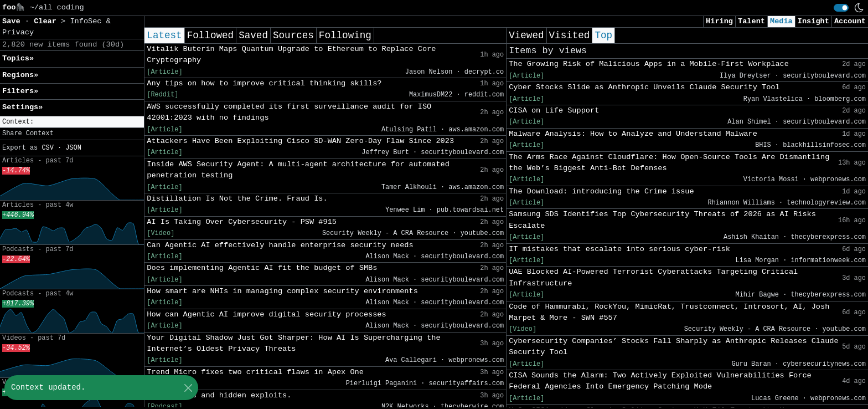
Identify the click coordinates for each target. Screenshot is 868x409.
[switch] (841, 8)
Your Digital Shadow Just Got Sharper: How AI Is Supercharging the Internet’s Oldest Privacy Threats (293, 343)
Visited (570, 35)
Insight (813, 21)
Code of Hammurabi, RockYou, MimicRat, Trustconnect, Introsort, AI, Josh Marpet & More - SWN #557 (669, 312)
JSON (73, 148)
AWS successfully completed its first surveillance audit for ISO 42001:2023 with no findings (289, 112)
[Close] (188, 388)
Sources (293, 35)
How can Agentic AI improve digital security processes (266, 315)
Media (781, 21)
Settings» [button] (22, 107)
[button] (72, 122)
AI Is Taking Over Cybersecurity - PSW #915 (242, 222)
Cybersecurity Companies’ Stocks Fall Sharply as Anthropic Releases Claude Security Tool (674, 347)
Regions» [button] (20, 75)
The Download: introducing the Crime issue (601, 191)
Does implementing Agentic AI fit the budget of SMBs (262, 268)
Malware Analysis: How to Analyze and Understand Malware (633, 134)
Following (345, 35)
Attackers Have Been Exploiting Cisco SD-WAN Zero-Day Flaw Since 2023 (300, 141)
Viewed (526, 35)
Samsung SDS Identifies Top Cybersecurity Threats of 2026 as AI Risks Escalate (662, 220)
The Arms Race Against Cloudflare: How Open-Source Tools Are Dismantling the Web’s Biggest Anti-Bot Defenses (669, 163)
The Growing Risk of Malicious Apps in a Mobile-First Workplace (649, 64)
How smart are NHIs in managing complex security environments (282, 291)
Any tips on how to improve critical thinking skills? (264, 83)
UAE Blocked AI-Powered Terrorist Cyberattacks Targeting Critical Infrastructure (653, 277)
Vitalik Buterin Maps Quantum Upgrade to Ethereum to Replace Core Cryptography (291, 55)
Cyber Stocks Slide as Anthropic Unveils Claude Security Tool (644, 87)
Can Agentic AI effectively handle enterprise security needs (280, 245)
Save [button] (14, 21)
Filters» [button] (20, 91)
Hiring (719, 21)
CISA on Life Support (554, 111)
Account (850, 21)
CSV (47, 148)
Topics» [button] (18, 58)
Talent (751, 21)
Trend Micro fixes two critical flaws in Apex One (255, 372)
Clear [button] (47, 21)
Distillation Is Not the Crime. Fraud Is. (237, 199)
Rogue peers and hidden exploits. (219, 395)
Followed (210, 35)
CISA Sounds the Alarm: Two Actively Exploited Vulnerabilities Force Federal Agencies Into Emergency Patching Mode (660, 381)
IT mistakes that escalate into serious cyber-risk (619, 249)
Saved (253, 35)
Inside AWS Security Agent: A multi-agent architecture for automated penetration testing (298, 170)
